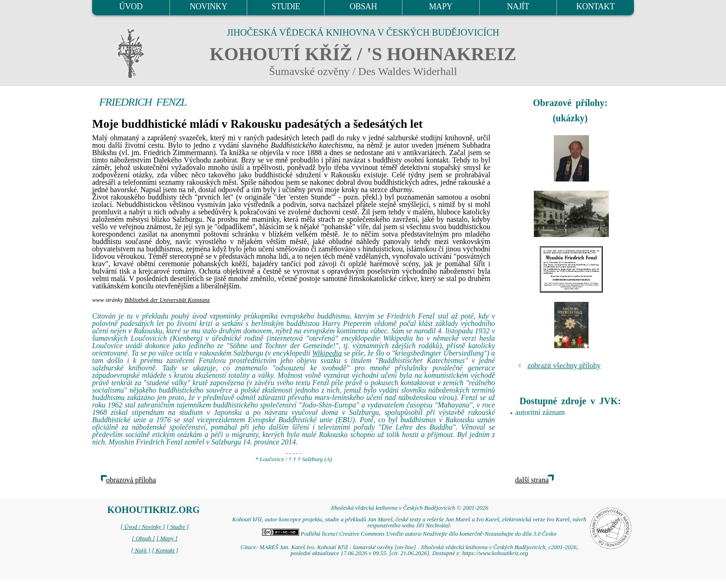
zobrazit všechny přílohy (564, 366)
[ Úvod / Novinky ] (143, 527)
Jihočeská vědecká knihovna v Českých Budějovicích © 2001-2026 (409, 508)
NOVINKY (209, 6)
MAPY (440, 6)
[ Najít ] (141, 550)
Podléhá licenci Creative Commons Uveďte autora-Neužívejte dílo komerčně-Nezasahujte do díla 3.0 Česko (409, 534)
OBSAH (363, 6)
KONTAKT (596, 6)
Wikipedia (327, 353)
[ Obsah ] (144, 538)
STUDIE (286, 6)
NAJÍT (518, 6)
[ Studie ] (177, 527)
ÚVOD (131, 6)
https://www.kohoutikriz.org (495, 553)
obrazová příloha (131, 480)
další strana (532, 480)
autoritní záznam (540, 412)
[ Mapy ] (167, 538)
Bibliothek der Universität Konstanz (167, 300)
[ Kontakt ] (165, 550)
